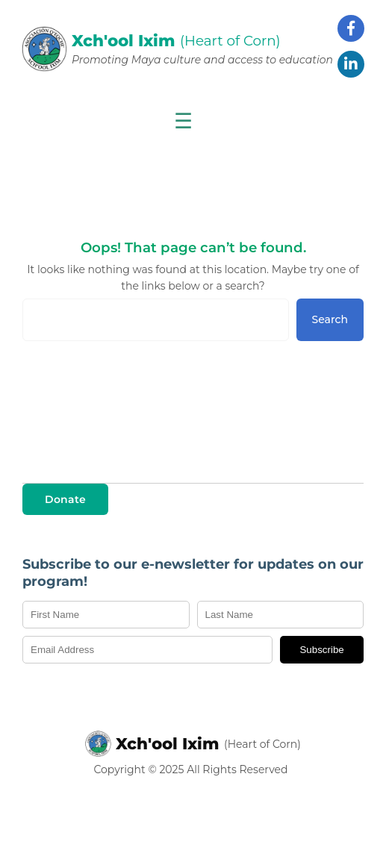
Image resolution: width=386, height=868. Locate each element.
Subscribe (321, 650)
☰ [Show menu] (183, 121)
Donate (65, 499)
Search (330, 319)
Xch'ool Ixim (168, 743)
